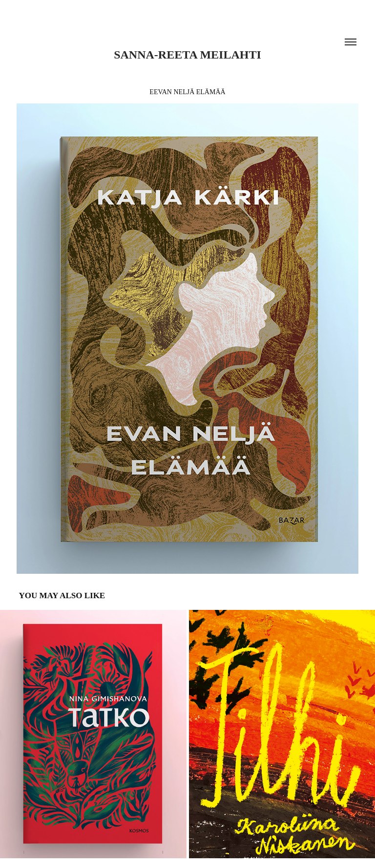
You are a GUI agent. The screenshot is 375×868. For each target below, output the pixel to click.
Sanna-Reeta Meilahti (187, 55)
